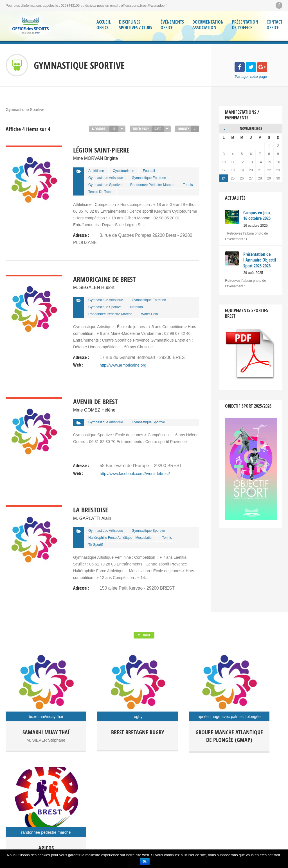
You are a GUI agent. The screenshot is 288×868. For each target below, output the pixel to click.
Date (158, 129)
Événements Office (172, 25)
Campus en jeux (164, 790)
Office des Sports (165, 799)
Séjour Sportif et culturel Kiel (173, 816)
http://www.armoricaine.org (123, 360)
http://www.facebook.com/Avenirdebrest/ (135, 465)
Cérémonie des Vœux (99, 826)
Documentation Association (208, 25)
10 (114, 129)
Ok (145, 861)
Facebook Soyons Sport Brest (28, 815)
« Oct (224, 128)
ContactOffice (274, 25)
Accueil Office (103, 25)
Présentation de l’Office (245, 25)
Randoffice (160, 807)
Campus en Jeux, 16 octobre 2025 (109, 789)
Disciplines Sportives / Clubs (136, 25)
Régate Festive (189, 807)
